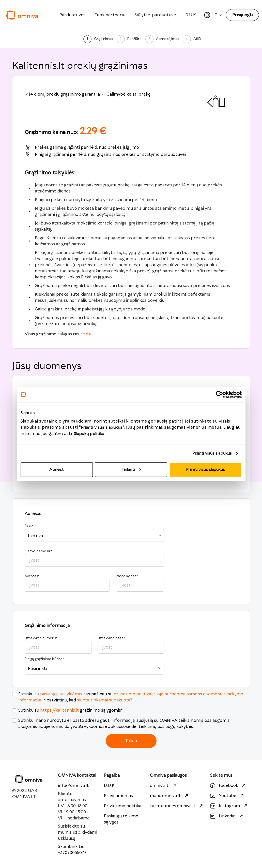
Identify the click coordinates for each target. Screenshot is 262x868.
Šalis (29, 526)
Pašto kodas (127, 576)
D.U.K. (191, 15)
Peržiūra (134, 39)
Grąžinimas (103, 39)
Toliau (131, 741)
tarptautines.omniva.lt (177, 806)
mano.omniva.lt (170, 796)
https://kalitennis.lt (59, 710)
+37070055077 (72, 853)
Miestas (32, 576)
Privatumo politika (123, 806)
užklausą (67, 839)
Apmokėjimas (167, 39)
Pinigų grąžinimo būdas (44, 659)
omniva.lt (164, 786)
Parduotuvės (72, 15)
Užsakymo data (111, 638)
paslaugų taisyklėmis (61, 694)
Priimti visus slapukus (212, 453)
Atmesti (57, 469)
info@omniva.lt (73, 786)
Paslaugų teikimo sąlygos (121, 819)
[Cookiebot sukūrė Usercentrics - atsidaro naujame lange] (219, 395)
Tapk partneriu (110, 15)
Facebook (228, 786)
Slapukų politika (89, 434)
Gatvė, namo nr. (38, 551)
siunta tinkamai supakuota (103, 700)
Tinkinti (131, 469)
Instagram (229, 806)
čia (89, 334)
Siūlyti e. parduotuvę (155, 15)
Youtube (228, 796)
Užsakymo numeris (41, 638)
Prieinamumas (118, 796)
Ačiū (197, 39)
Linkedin (227, 816)
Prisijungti (242, 15)
